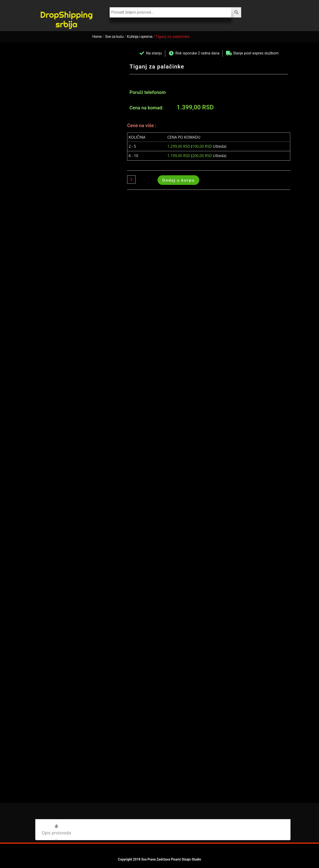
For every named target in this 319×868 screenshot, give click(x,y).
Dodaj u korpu (178, 180)
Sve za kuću (117, 37)
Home (98, 37)
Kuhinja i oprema (146, 37)
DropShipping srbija (66, 19)
